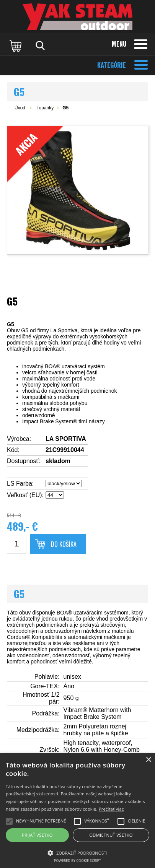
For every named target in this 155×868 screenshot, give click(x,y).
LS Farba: (20, 484)
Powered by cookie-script (77, 861)
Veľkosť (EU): (25, 495)
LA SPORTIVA (66, 439)
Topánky (45, 108)
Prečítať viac (111, 809)
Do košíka (64, 544)
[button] (77, 852)
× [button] (148, 760)
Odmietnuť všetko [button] (111, 835)
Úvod (20, 108)
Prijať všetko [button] (37, 835)
